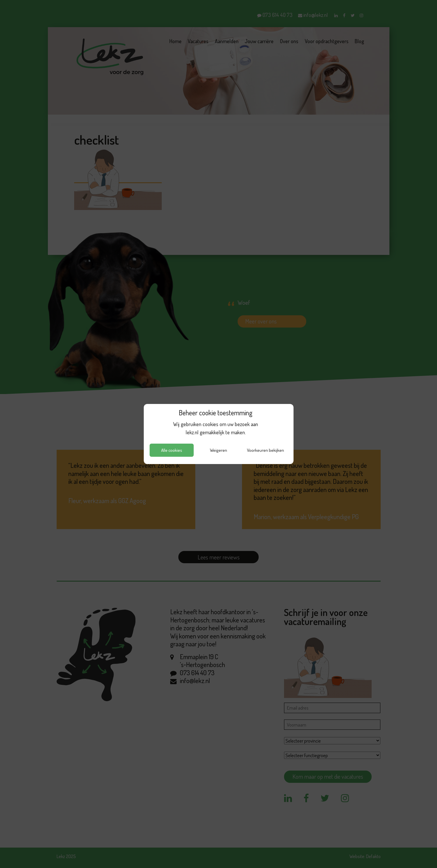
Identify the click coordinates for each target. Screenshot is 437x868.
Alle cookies (172, 450)
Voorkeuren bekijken (265, 450)
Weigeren (218, 450)
